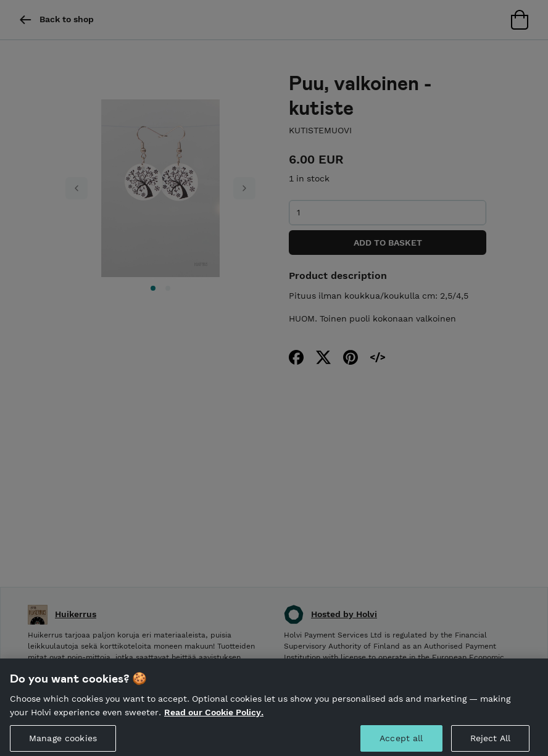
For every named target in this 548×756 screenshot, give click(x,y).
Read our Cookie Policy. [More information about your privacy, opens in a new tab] (214, 722)
